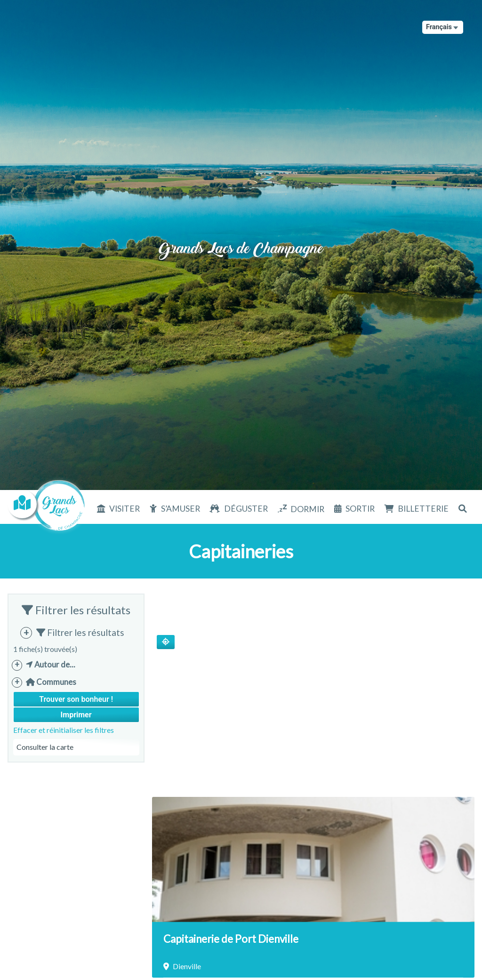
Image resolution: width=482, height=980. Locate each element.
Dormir (307, 509)
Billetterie (423, 509)
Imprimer (76, 715)
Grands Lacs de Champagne (241, 238)
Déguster (246, 509)
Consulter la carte (45, 747)
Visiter (125, 509)
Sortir (360, 509)
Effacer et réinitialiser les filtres (64, 730)
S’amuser (181, 509)
